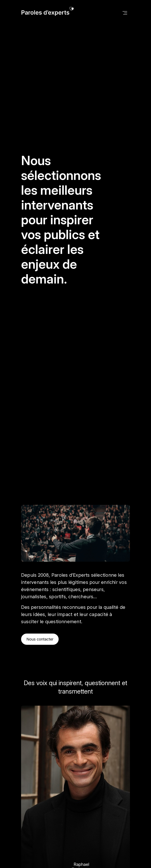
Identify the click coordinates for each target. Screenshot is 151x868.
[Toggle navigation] (125, 12)
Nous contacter (40, 639)
